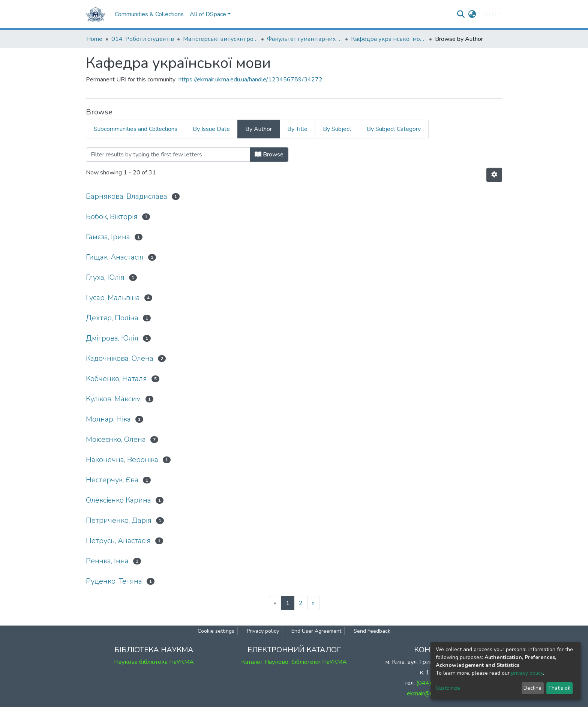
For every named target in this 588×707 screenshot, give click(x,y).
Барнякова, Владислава (127, 196)
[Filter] (168, 155)
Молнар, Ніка (108, 419)
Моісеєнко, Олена (116, 439)
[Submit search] (461, 14)
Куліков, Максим (113, 399)
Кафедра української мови (388, 39)
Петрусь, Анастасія (118, 541)
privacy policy (527, 673)
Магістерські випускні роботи (220, 39)
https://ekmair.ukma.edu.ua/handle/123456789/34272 (250, 80)
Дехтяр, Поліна (112, 318)
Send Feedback (372, 631)
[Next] (313, 603)
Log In (488, 14)
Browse (269, 155)
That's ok (559, 688)
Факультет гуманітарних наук (304, 39)
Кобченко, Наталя (116, 379)
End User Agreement (316, 631)
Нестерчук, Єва (112, 480)
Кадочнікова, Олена (120, 358)
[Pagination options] (494, 175)
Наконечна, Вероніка (122, 460)
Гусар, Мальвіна (113, 298)
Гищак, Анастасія (115, 257)
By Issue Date (211, 129)
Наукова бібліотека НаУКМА (154, 662)
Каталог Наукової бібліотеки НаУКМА (294, 662)
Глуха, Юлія (105, 277)
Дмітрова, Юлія (112, 338)
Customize (448, 688)
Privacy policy (263, 631)
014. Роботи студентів (143, 39)
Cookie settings (216, 631)
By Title (297, 129)
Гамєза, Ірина (108, 237)
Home (94, 39)
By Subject (337, 129)
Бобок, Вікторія (112, 217)
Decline (532, 688)
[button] (472, 14)
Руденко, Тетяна (114, 581)
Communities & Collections (149, 14)
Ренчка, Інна (107, 561)
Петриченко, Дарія (119, 520)
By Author (259, 129)
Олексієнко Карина (118, 500)
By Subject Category (394, 129)
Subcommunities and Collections (136, 129)
